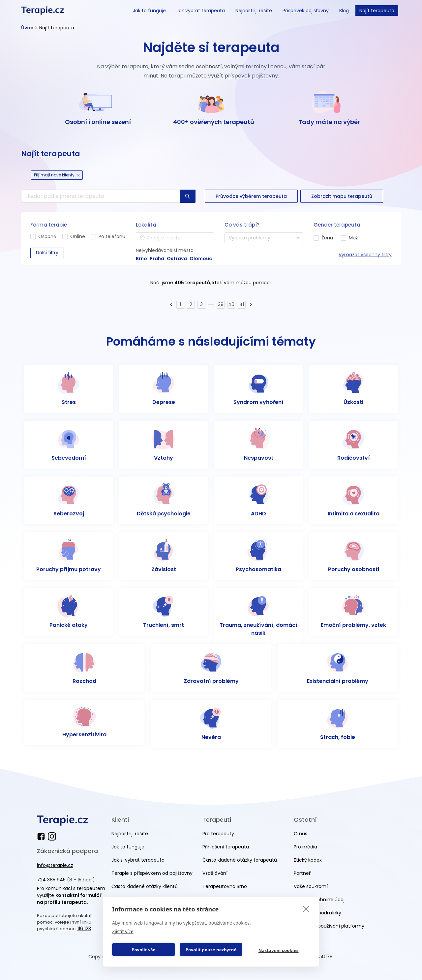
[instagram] (52, 836)
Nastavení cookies (279, 950)
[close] (306, 909)
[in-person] (33, 237)
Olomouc (201, 259)
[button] (171, 305)
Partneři (303, 873)
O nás (301, 834)
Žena (327, 238)
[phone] (93, 237)
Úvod (27, 28)
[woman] (316, 238)
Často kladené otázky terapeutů (240, 860)
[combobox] (175, 238)
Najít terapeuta (377, 11)
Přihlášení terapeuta (226, 847)
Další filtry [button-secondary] (47, 253)
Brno (141, 259)
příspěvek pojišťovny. (252, 76)
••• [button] (211, 305)
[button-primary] (188, 196)
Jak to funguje (149, 11)
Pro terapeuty (218, 834)
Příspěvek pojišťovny (306, 11)
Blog (344, 11)
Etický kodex (308, 860)
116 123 (84, 929)
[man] (344, 238)
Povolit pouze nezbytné (211, 950)
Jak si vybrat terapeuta (138, 860)
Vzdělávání (215, 873)
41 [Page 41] (242, 304)
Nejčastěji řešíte (254, 11)
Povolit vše (143, 950)
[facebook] (42, 836)
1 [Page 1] (180, 304)
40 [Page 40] (231, 304)
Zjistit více (123, 931)
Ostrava (177, 259)
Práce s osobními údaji (320, 900)
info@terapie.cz (55, 865)
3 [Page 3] (201, 304)
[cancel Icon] (78, 175)
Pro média (305, 847)
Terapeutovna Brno (225, 886)
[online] (65, 237)
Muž (353, 238)
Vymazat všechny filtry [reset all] (365, 255)
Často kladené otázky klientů (145, 886)
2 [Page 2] (191, 304)
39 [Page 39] (221, 304)
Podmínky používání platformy (329, 926)
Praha (157, 259)
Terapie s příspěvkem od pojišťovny (152, 873)
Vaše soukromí (311, 886)
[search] (100, 196)
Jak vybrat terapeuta (201, 11)
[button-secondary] (251, 196)
